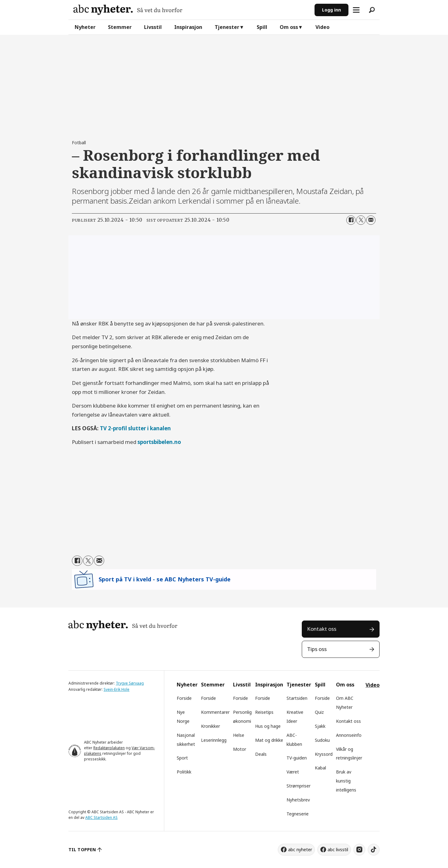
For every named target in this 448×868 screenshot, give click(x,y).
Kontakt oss (322, 629)
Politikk (184, 772)
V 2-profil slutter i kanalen (137, 428)
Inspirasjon (188, 27)
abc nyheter (300, 850)
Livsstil (153, 27)
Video (322, 27)
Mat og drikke (269, 740)
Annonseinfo (349, 735)
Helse (239, 735)
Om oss (289, 27)
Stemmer (120, 27)
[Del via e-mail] (371, 220)
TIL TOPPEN (82, 850)
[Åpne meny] (356, 10)
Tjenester (227, 27)
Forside (184, 698)
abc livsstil (338, 850)
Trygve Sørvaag (130, 683)
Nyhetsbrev (298, 800)
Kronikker (210, 726)
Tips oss (317, 649)
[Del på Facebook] (351, 220)
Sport (182, 758)
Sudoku (322, 740)
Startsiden (297, 698)
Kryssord (324, 754)
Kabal (320, 768)
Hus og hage (268, 726)
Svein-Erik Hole (117, 689)
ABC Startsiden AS (101, 817)
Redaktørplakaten (109, 748)
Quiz (319, 712)
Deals (261, 754)
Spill (262, 27)
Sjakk (320, 726)
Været (293, 772)
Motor (240, 749)
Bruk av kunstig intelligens (346, 781)
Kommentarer (215, 712)
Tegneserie (298, 814)
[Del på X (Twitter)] (361, 220)
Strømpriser (299, 786)
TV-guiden (297, 758)
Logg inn (331, 10)
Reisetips (264, 712)
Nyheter (85, 27)
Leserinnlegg (214, 740)
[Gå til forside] (128, 10)
